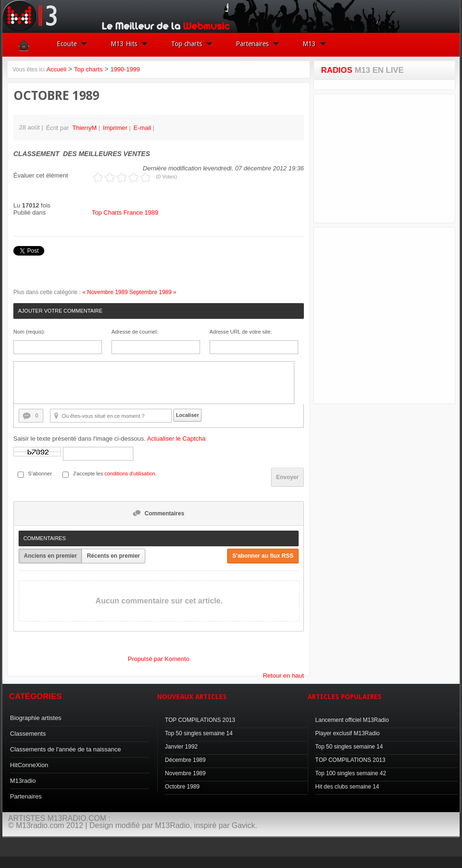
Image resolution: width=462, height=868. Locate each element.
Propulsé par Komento (158, 659)
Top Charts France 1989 (125, 212)
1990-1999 (125, 69)
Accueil (56, 69)
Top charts (88, 69)
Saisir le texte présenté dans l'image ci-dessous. (110, 439)
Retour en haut (283, 676)
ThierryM (85, 128)
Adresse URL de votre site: (241, 332)
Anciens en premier (50, 556)
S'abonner (40, 473)
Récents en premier (113, 556)
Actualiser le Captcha (176, 439)
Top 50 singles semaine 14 (199, 733)
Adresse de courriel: (135, 332)
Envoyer (287, 477)
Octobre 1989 (182, 787)
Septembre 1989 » (153, 292)
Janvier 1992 (181, 747)
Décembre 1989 (185, 760)
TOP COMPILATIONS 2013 (200, 720)
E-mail (143, 128)
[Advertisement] (390, 158)
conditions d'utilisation (130, 473)
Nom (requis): (29, 332)
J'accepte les (88, 473)
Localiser (187, 415)
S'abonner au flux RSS (263, 556)
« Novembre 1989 (105, 292)
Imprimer (116, 128)
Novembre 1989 (185, 773)
